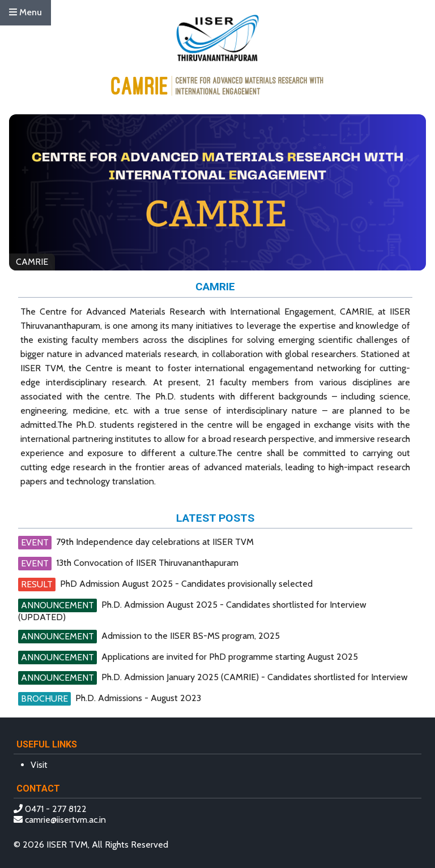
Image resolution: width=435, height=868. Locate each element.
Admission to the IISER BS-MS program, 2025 (191, 636)
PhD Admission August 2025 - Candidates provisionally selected (186, 584)
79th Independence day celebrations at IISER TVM (155, 542)
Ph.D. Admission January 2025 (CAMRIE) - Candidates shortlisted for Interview (255, 677)
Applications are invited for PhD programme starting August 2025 (230, 657)
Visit (39, 765)
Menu (25, 12)
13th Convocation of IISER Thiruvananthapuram (147, 563)
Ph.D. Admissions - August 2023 (138, 698)
